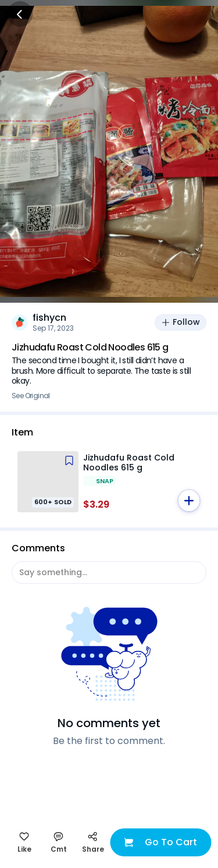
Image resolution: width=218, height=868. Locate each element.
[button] (189, 501)
